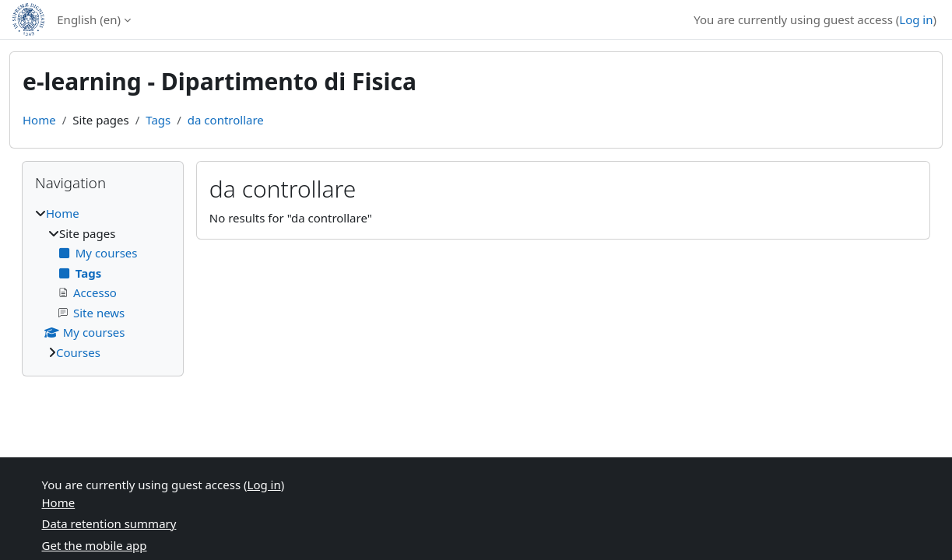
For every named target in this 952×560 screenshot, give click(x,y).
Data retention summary (109, 523)
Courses (78, 352)
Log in (916, 19)
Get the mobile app (95, 545)
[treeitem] (103, 283)
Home (39, 120)
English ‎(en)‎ (89, 19)
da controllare (226, 120)
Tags (158, 120)
